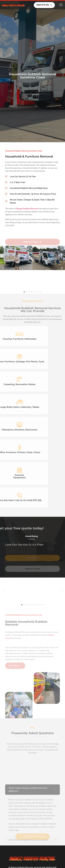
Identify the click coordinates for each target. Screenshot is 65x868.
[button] (3, 268)
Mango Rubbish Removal (27, 209)
